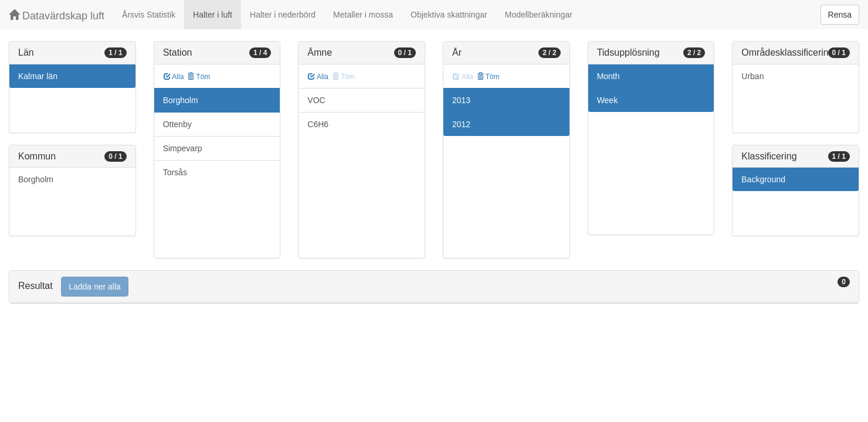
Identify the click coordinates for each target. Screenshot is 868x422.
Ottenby (177, 124)
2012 (461, 124)
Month (608, 76)
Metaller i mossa (363, 15)
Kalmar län (38, 76)
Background (763, 179)
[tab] (434, 287)
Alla (174, 77)
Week (608, 100)
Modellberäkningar (539, 15)
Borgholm (36, 179)
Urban (752, 76)
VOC (316, 100)
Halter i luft (213, 15)
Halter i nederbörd (283, 15)
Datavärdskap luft (57, 16)
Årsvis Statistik (149, 15)
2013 (461, 100)
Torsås (175, 172)
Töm (199, 77)
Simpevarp (183, 148)
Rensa (840, 15)
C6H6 (318, 124)
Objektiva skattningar (449, 15)
